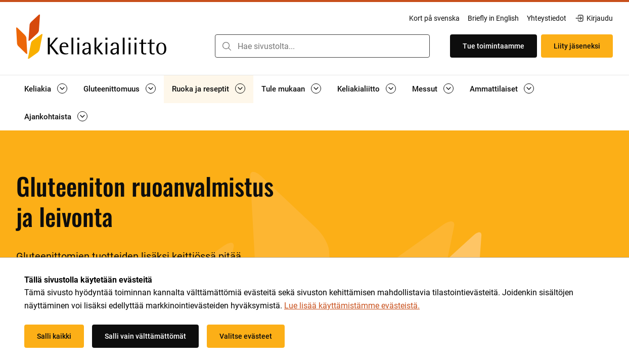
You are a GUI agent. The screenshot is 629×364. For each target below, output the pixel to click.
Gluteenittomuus (111, 89)
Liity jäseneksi (577, 46)
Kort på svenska (434, 18)
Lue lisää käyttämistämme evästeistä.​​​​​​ (352, 306)
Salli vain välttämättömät (145, 336)
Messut (425, 89)
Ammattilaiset (494, 89)
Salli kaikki (54, 336)
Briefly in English (493, 18)
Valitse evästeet (246, 336)
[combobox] (322, 46)
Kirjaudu (594, 18)
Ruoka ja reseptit (200, 89)
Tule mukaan (283, 89)
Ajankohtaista (48, 117)
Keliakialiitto (358, 89)
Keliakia (38, 89)
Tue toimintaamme (493, 46)
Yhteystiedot (547, 18)
